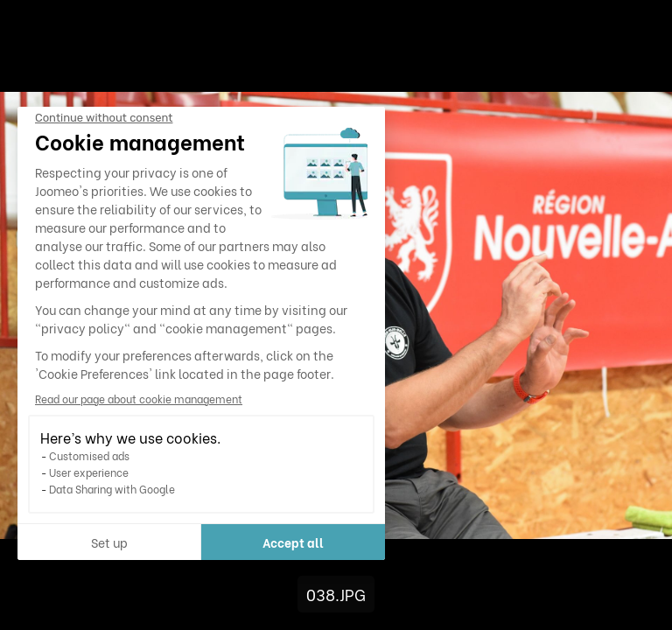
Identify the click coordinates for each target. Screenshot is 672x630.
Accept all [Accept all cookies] (293, 542)
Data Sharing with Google (112, 489)
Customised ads (89, 455)
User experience (89, 472)
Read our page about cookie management (139, 399)
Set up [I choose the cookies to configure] (109, 542)
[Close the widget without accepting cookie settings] (104, 118)
